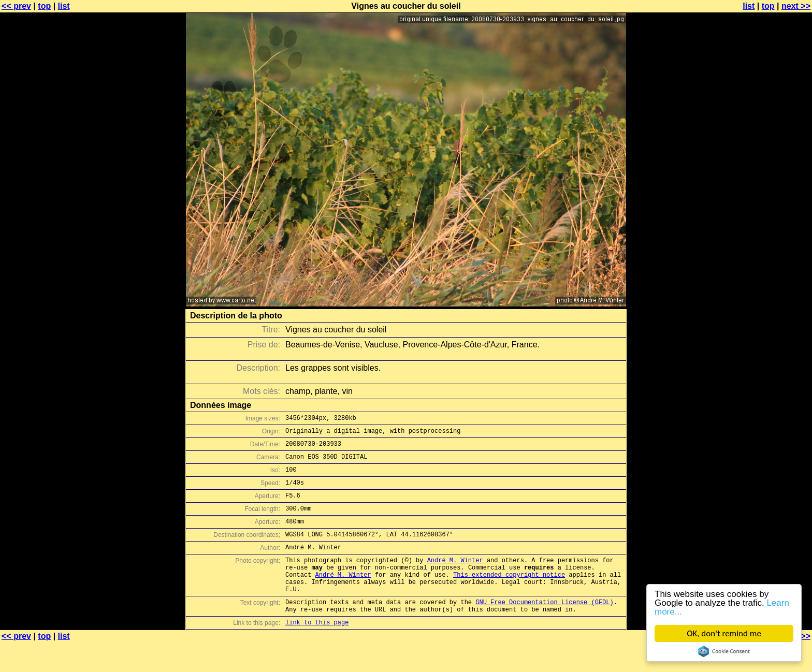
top (44, 6)
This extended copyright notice (509, 596)
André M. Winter (455, 579)
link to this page (317, 652)
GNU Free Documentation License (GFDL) (544, 628)
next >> (796, 6)
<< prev (16, 6)
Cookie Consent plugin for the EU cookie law (724, 651)
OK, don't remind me (724, 633)
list (64, 6)
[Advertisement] (770, 256)
